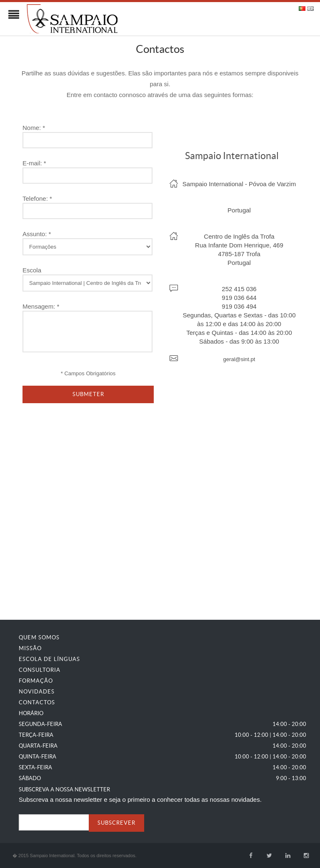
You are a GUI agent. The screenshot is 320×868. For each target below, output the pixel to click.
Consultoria (40, 670)
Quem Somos (39, 637)
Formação (36, 681)
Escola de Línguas (49, 659)
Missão (30, 648)
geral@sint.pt (239, 359)
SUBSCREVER (116, 823)
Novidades (37, 692)
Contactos (37, 702)
